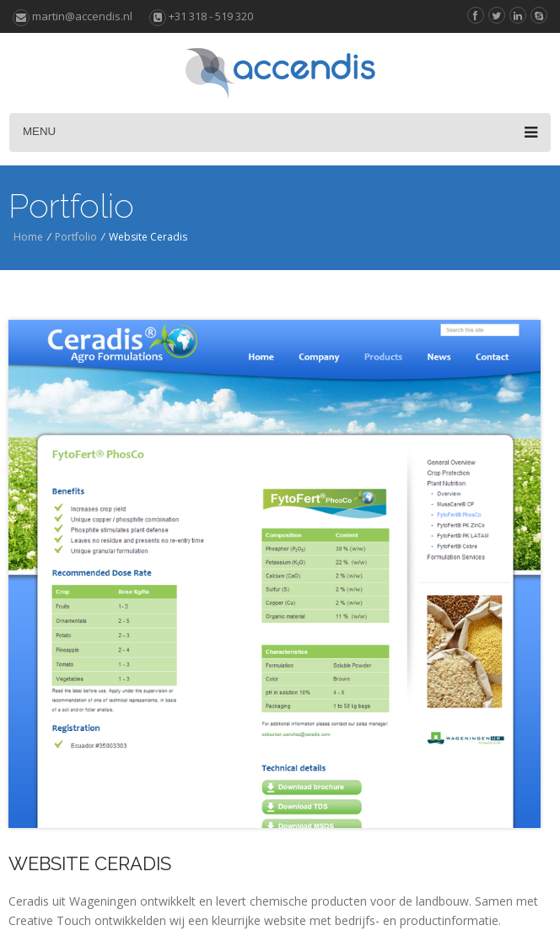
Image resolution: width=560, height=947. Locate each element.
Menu (280, 133)
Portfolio (76, 237)
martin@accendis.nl (73, 16)
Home (28, 237)
